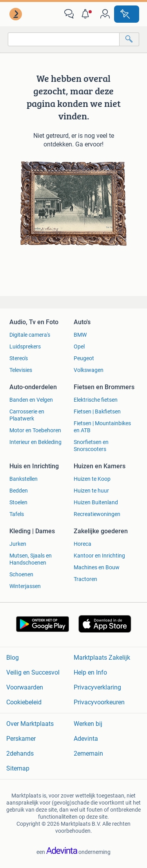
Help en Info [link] (90, 672)
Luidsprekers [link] (25, 346)
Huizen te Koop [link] (92, 479)
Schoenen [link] (21, 574)
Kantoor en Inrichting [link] (99, 556)
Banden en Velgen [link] (31, 400)
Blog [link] (13, 658)
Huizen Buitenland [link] (96, 502)
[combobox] (64, 39)
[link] (16, 14)
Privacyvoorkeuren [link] (99, 702)
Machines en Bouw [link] (97, 567)
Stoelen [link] (18, 502)
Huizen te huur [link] (91, 491)
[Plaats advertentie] (127, 14)
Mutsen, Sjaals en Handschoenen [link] (31, 559)
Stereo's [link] (19, 358)
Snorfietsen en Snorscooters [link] (91, 446)
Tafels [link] (17, 514)
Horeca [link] (83, 544)
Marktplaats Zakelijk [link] (102, 658)
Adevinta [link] (86, 739)
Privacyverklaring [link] (97, 687)
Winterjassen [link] (25, 586)
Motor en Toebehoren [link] (35, 430)
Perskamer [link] (21, 739)
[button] (87, 14)
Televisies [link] (21, 370)
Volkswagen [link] (89, 370)
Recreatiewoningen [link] (97, 514)
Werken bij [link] (88, 724)
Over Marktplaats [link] (30, 724)
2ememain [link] (88, 753)
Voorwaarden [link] (25, 687)
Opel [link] (79, 346)
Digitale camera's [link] (30, 335)
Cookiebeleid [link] (24, 702)
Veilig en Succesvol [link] (33, 672)
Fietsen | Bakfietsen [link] (97, 411)
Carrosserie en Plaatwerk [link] (27, 415)
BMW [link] (80, 335)
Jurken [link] (18, 544)
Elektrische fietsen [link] (96, 400)
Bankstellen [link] (24, 479)
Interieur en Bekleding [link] (35, 442)
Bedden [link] (19, 491)
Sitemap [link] (18, 768)
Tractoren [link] (85, 579)
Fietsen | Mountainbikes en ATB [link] (102, 427)
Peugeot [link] (84, 358)
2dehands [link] (20, 753)
